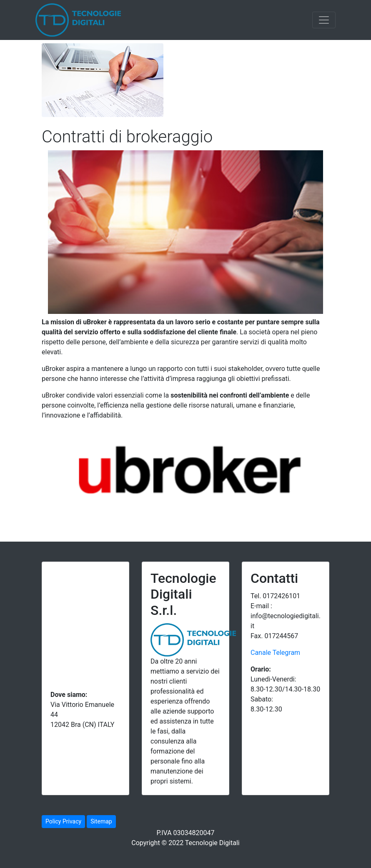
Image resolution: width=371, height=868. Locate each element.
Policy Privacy (63, 821)
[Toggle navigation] (324, 20)
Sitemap (101, 821)
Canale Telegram (275, 653)
